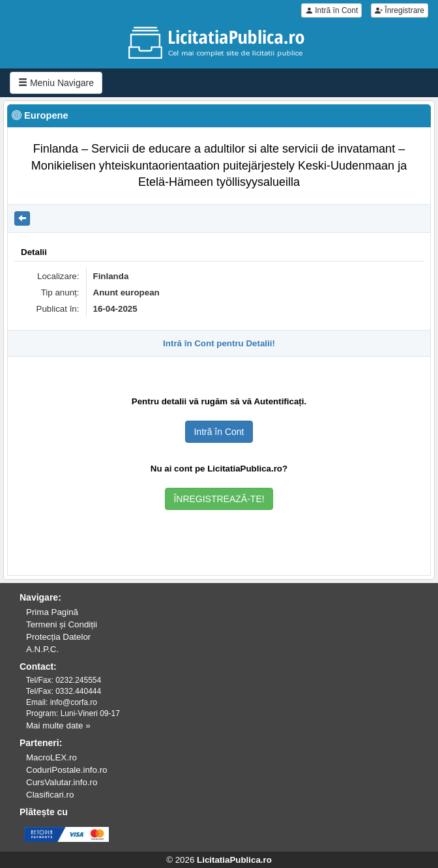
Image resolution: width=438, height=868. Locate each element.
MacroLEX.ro (51, 757)
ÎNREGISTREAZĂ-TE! (219, 499)
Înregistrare (400, 10)
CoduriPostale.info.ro (66, 770)
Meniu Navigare (56, 83)
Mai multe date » (58, 726)
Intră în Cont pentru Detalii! (219, 343)
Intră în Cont (331, 10)
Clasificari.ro (50, 795)
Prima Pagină (52, 612)
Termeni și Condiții (62, 624)
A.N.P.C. (42, 649)
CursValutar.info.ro (62, 782)
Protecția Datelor (58, 637)
